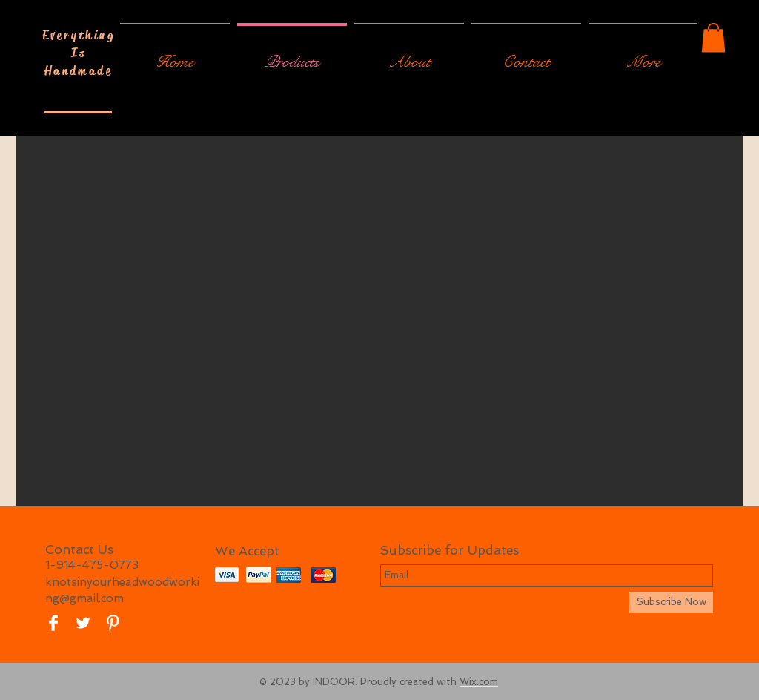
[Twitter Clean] (83, 623)
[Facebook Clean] (53, 623)
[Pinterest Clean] (113, 623)
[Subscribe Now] (671, 602)
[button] (713, 37)
